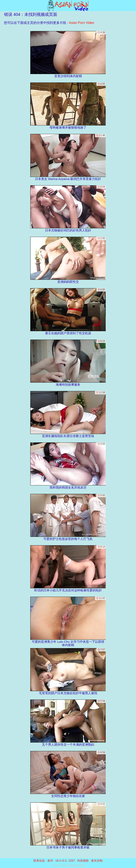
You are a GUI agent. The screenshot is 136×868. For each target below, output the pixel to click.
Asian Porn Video (81, 23)
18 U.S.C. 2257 (65, 861)
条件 (50, 861)
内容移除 (83, 861)
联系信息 (39, 861)
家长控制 (97, 861)
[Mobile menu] (4, 6)
